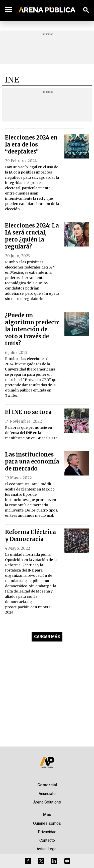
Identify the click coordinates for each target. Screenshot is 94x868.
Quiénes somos (47, 823)
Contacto (47, 840)
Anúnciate (47, 794)
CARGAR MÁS (47, 637)
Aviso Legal (47, 849)
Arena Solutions (47, 802)
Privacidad (47, 832)
